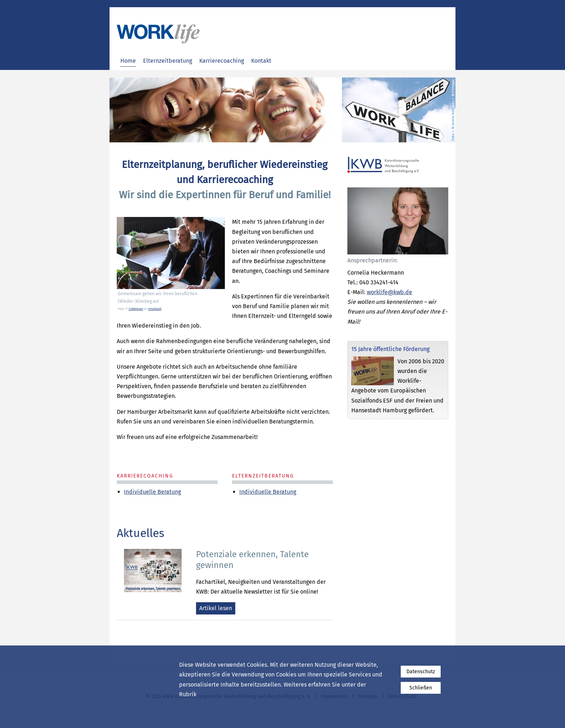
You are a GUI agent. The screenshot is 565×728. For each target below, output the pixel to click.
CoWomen (136, 309)
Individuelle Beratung (268, 492)
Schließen (421, 688)
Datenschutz (421, 672)
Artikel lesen (216, 608)
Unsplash (155, 309)
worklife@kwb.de (390, 292)
